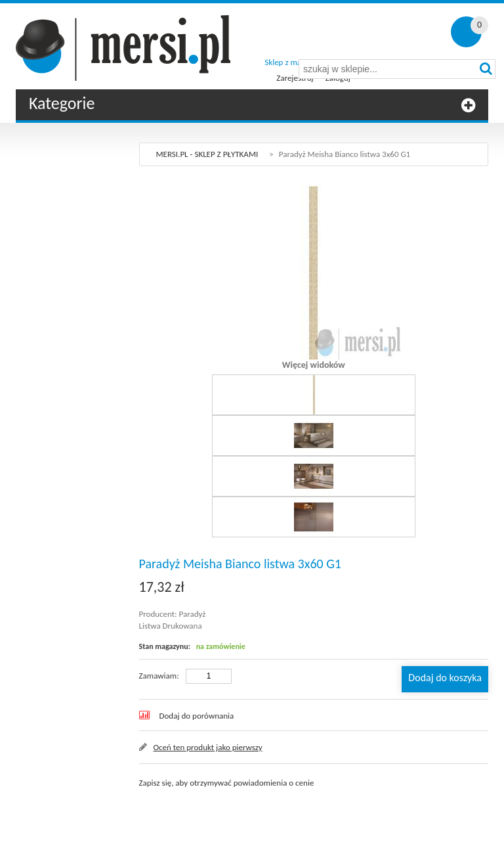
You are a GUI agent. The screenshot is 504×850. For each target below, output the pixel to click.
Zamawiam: (159, 676)
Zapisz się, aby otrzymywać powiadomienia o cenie (227, 783)
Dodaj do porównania (197, 716)
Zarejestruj (295, 78)
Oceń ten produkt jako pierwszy (208, 747)
